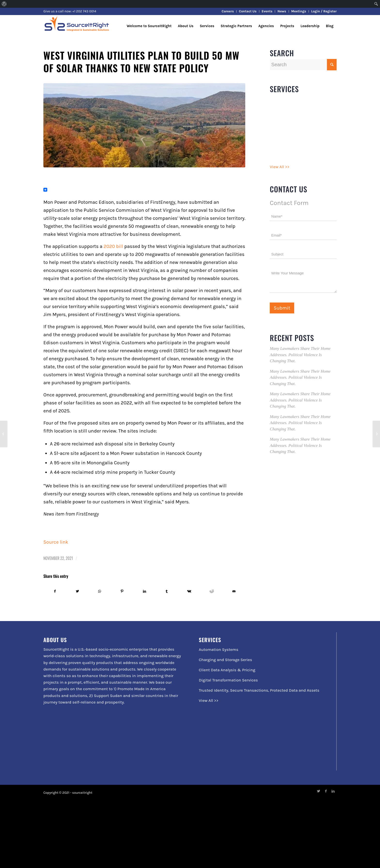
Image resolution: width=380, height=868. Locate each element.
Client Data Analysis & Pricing (298, 120)
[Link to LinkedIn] (333, 791)
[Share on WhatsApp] (100, 591)
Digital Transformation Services (299, 130)
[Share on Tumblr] (167, 591)
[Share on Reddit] (212, 591)
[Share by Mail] (234, 591)
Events (267, 11)
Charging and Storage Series (296, 110)
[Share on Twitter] (77, 591)
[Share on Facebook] (55, 591)
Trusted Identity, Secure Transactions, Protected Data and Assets (301, 148)
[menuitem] (4, 4)
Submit (282, 308)
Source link (56, 542)
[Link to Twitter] (318, 791)
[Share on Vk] (189, 591)
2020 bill (113, 246)
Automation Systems (289, 100)
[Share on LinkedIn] (144, 591)
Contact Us (248, 11)
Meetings (299, 11)
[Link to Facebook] (326, 791)
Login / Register (324, 11)
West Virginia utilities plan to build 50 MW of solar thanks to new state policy (141, 62)
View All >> (280, 167)
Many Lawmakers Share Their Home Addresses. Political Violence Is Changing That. (300, 355)
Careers (228, 11)
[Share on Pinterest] (122, 591)
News (282, 11)
